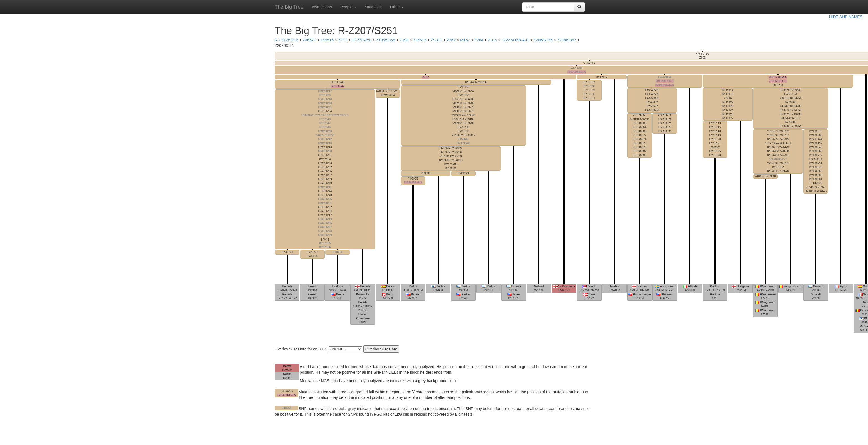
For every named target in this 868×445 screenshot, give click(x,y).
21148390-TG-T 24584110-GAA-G (816, 161)
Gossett (818, 286)
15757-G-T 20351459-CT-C (791, 108)
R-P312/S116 (286, 40)
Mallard (539, 286)
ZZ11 (343, 40)
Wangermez (768, 286)
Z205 (492, 40)
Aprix (843, 286)
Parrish (287, 286)
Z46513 (420, 40)
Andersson (667, 286)
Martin (614, 286)
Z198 (404, 40)
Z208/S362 (567, 40)
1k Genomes (566, 286)
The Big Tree (289, 7)
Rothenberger (642, 294)
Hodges (338, 286)
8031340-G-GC (640, 135)
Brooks (516, 286)
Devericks (363, 294)
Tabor (516, 294)
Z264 (479, 40)
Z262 (451, 40)
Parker (413, 286)
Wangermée (768, 294)
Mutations (373, 7)
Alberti (692, 286)
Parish (363, 302)
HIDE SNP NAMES (846, 17)
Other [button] (397, 7)
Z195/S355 (385, 40)
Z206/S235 (543, 40)
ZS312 (436, 40)
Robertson (363, 318)
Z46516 (327, 40)
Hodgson (743, 286)
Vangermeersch (794, 286)
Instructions (322, 7)
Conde (592, 286)
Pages (390, 286)
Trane (592, 294)
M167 (465, 40)
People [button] (348, 7)
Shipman (667, 294)
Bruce (340, 294)
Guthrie (715, 286)
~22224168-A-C (515, 40)
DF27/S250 (362, 40)
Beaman (642, 286)
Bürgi (390, 294)
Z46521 (309, 40)
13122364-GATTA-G (778, 151)
